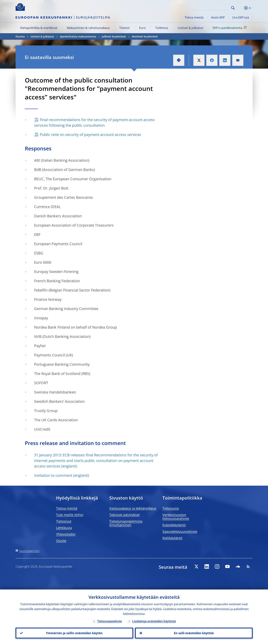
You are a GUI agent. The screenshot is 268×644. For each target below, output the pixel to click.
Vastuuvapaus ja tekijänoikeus (133, 508)
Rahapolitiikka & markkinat (39, 28)
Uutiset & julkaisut (190, 28)
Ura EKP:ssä (241, 17)
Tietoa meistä (194, 17)
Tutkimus (162, 28)
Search (233, 8)
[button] (240, 8)
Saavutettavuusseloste (180, 531)
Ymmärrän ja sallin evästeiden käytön (74, 633)
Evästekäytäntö (174, 525)
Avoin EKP (218, 17)
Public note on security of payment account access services (90, 135)
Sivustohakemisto (29, 551)
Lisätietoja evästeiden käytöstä (154, 621)
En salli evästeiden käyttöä (194, 633)
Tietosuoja (171, 508)
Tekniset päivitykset (124, 515)
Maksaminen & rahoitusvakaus (88, 28)
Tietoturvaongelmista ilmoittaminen (126, 523)
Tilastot (124, 28)
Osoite (61, 541)
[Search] (211, 7)
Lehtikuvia (64, 528)
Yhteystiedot (66, 534)
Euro (142, 28)
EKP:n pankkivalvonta (230, 28)
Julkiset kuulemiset (114, 36)
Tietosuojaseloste (110, 621)
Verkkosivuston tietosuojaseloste (176, 517)
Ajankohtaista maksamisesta (78, 36)
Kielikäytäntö (172, 538)
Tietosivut (64, 521)
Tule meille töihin (70, 515)
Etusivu (20, 36)
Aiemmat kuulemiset (145, 36)
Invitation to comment (53, 475)
